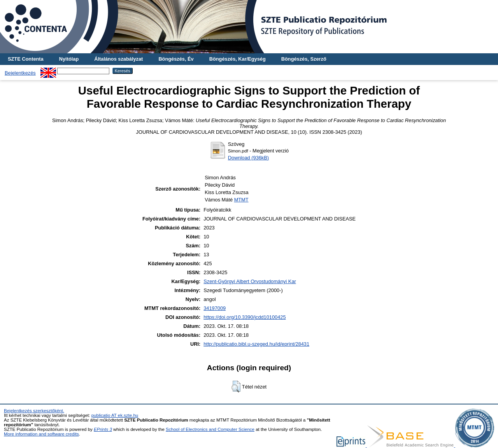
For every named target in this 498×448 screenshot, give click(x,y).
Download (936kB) (248, 158)
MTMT (241, 200)
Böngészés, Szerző (304, 59)
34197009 (215, 308)
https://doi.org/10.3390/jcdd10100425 (245, 317)
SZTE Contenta (26, 59)
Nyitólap (69, 59)
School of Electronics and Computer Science (210, 429)
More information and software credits (41, 434)
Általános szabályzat (118, 59)
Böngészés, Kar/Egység (238, 59)
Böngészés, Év (176, 59)
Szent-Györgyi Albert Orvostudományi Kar (250, 281)
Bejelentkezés (20, 73)
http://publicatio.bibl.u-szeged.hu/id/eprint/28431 (256, 344)
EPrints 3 (103, 429)
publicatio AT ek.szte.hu (115, 415)
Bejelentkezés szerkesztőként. (34, 411)
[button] (236, 387)
